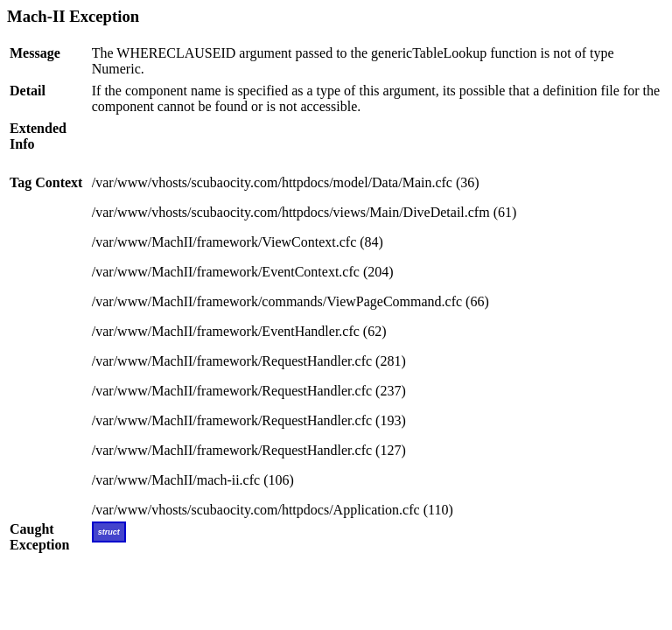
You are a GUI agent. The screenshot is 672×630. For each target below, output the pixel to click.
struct (109, 532)
